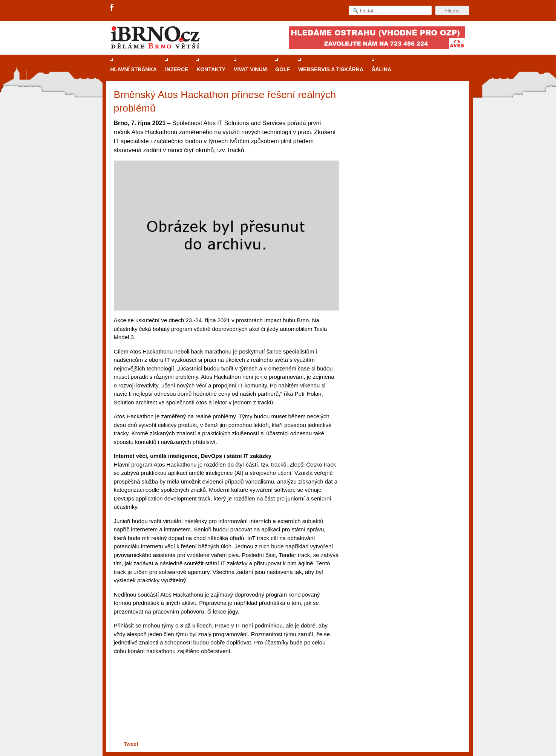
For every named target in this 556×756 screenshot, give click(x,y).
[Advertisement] (225, 710)
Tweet (131, 744)
